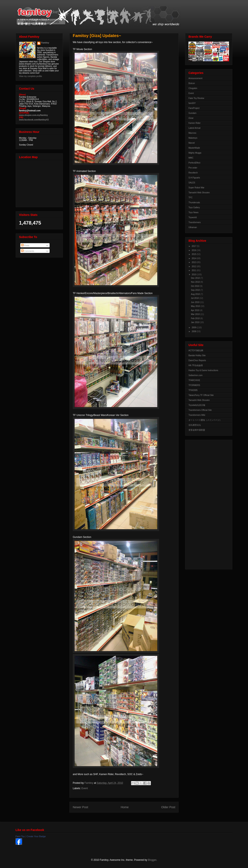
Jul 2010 (195, 298)
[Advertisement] (205, 504)
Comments (28, 251)
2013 (194, 262)
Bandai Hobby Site (197, 355)
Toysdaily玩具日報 (197, 405)
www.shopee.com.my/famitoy (33, 115)
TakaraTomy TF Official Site (201, 395)
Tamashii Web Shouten (199, 193)
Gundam (192, 113)
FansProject (194, 108)
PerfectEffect (194, 163)
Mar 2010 (196, 314)
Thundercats (194, 203)
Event (85, 788)
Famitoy (45, 43)
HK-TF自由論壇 (196, 365)
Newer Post (80, 807)
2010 (194, 275)
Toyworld (193, 217)
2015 (194, 254)
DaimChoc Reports (197, 360)
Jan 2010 (196, 322)
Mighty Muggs (195, 153)
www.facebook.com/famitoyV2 (34, 120)
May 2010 (196, 306)
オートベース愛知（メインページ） (205, 420)
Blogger (152, 860)
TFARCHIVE (194, 380)
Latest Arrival (194, 128)
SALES (192, 183)
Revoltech (193, 173)
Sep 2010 (196, 290)
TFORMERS (194, 385)
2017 (194, 246)
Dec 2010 (196, 278)
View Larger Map (40, 183)
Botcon (192, 83)
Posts (25, 246)
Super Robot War (196, 188)
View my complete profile (30, 76)
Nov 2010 (196, 282)
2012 (194, 266)
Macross (192, 133)
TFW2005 (193, 390)
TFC (190, 198)
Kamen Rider (194, 123)
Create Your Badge (36, 836)
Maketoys (193, 138)
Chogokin (193, 88)
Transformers (195, 222)
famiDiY (192, 103)
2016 (194, 250)
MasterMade (194, 148)
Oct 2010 (195, 286)
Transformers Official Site (200, 410)
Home (125, 807)
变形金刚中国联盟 (197, 430)
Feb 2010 (196, 318)
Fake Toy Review (196, 98)
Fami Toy (20, 836)
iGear (191, 118)
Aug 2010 (196, 294)
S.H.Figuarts (194, 178)
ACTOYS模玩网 (196, 350)
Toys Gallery (194, 207)
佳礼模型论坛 (195, 425)
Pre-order (193, 168)
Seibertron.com (196, 375)
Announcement (195, 78)
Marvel (192, 143)
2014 (194, 258)
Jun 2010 (196, 302)
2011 (194, 270)
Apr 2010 (195, 310)
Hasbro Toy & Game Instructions (203, 370)
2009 (194, 328)
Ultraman (193, 227)
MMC (191, 158)
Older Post (168, 807)
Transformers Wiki (197, 415)
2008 (194, 331)
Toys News (193, 212)
